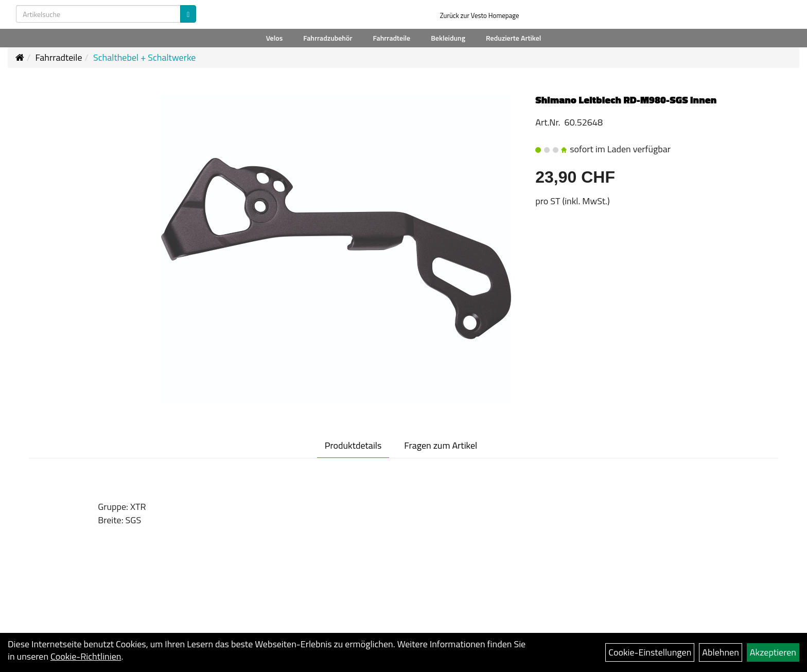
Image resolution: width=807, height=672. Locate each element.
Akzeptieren (773, 652)
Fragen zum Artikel (441, 445)
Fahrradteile (391, 38)
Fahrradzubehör (328, 38)
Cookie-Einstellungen (650, 652)
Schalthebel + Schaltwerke (144, 57)
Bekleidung (448, 38)
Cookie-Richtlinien (86, 656)
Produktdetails (353, 445)
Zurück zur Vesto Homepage (480, 15)
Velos (275, 38)
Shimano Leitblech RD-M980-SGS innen (626, 100)
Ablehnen (721, 652)
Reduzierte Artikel (513, 38)
